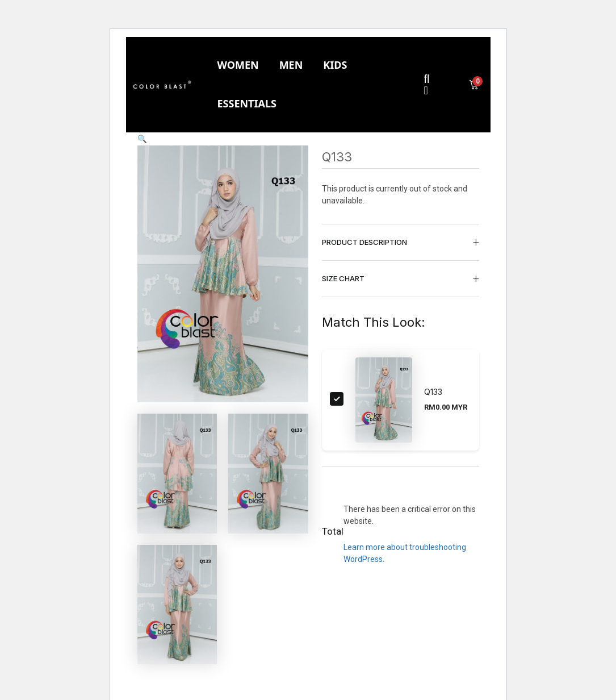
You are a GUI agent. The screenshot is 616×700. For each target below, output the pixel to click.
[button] (142, 139)
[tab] (238, 65)
